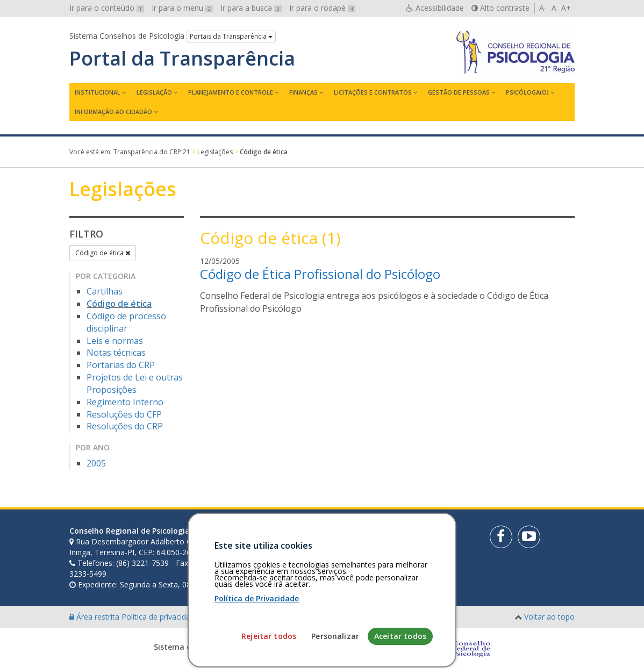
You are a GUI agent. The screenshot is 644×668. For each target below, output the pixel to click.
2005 (96, 463)
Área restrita (95, 617)
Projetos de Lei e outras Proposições (135, 383)
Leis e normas (115, 341)
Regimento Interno (125, 402)
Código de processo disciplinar (126, 322)
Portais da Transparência (231, 36)
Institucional (98, 92)
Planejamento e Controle (231, 92)
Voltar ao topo (549, 617)
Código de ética (103, 253)
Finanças (303, 92)
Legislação (154, 92)
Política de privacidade (161, 617)
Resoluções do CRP (125, 426)
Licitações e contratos (373, 92)
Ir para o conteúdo (107, 8)
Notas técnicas (116, 353)
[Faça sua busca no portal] (355, 535)
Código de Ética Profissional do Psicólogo (320, 274)
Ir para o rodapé (322, 8)
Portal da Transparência (182, 59)
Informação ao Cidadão (113, 112)
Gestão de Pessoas (459, 92)
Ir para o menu (182, 8)
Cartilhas (105, 291)
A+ (566, 8)
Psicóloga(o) (527, 92)
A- (543, 8)
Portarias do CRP (121, 365)
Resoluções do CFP (124, 414)
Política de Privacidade (257, 657)
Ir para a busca (251, 8)
